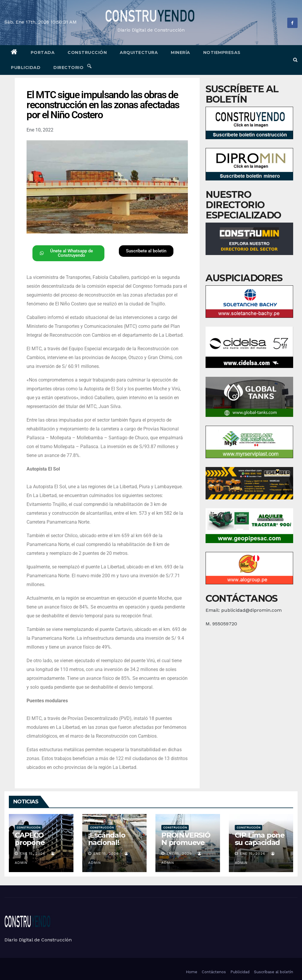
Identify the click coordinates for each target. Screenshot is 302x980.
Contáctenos (214, 972)
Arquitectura (139, 52)
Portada (43, 52)
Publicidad (26, 68)
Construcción (87, 52)
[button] (295, 60)
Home (192, 972)
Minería (180, 52)
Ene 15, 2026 (33, 854)
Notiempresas (222, 52)
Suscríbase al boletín (274, 972)
